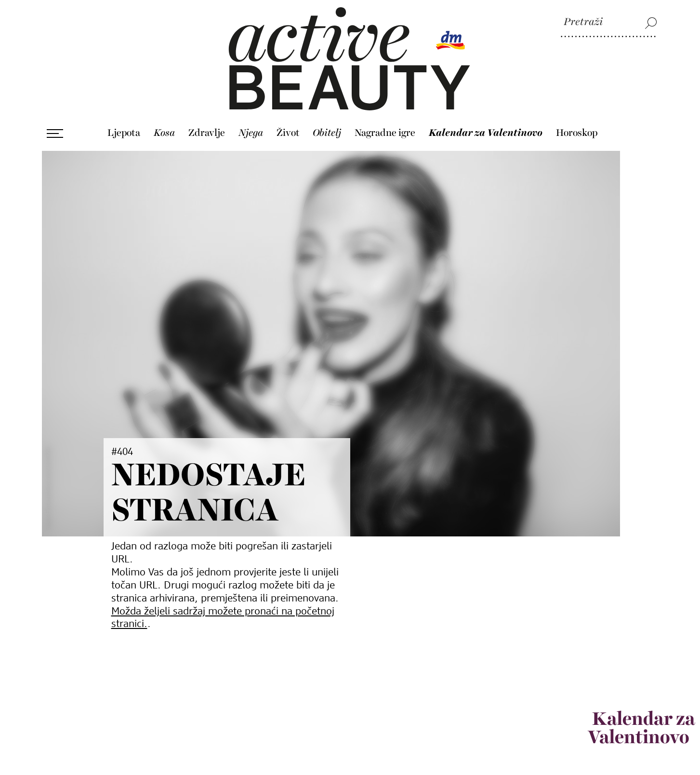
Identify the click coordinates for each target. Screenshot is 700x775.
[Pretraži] (609, 23)
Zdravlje (207, 130)
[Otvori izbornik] (55, 130)
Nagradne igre (385, 130)
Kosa (164, 130)
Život (288, 130)
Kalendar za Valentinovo (486, 130)
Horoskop (577, 130)
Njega (251, 130)
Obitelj (327, 130)
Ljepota (124, 130)
